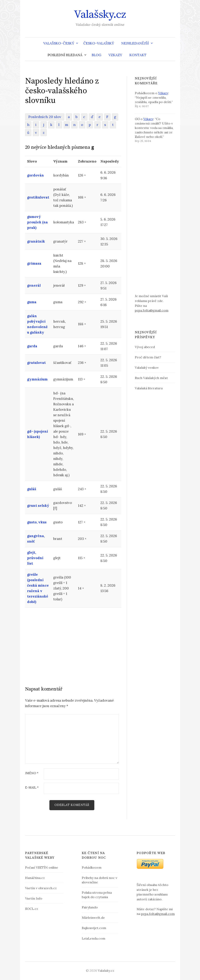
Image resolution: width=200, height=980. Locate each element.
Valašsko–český (59, 43)
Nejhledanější (135, 43)
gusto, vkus (37, 522)
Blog (96, 55)
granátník (36, 241)
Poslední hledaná (65, 55)
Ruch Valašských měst (151, 378)
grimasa (34, 263)
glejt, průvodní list (35, 558)
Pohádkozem (92, 867)
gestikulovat (38, 197)
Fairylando (90, 907)
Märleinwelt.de (93, 918)
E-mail (32, 788)
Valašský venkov (147, 367)
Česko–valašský (99, 43)
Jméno (32, 773)
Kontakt (138, 55)
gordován (36, 175)
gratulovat (36, 363)
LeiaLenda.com (94, 938)
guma (32, 302)
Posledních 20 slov (45, 117)
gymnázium (37, 379)
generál (34, 285)
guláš (32, 489)
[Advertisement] (72, 641)
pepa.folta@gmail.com (152, 310)
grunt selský (38, 506)
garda (32, 346)
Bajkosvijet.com (94, 928)
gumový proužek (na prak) (37, 222)
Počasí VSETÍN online (42, 867)
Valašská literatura (149, 388)
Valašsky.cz (100, 15)
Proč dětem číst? (148, 357)
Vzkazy (115, 55)
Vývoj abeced (145, 347)
